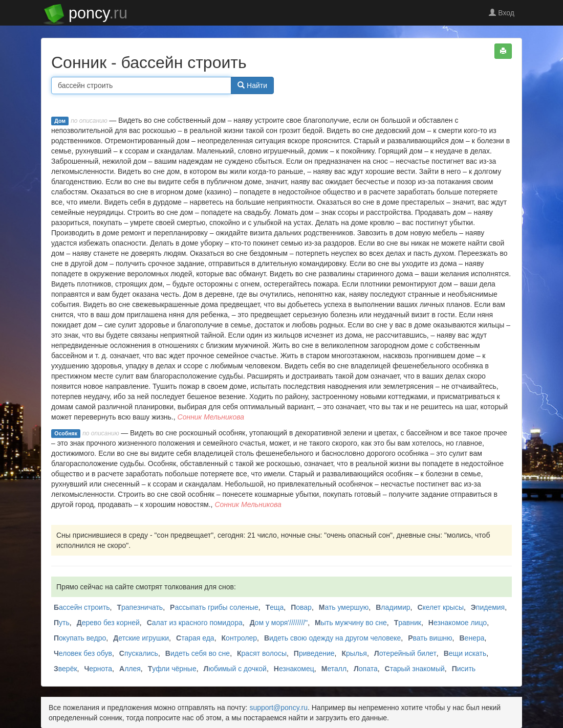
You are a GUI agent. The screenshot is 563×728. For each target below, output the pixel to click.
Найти (252, 85)
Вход (502, 13)
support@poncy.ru (278, 708)
